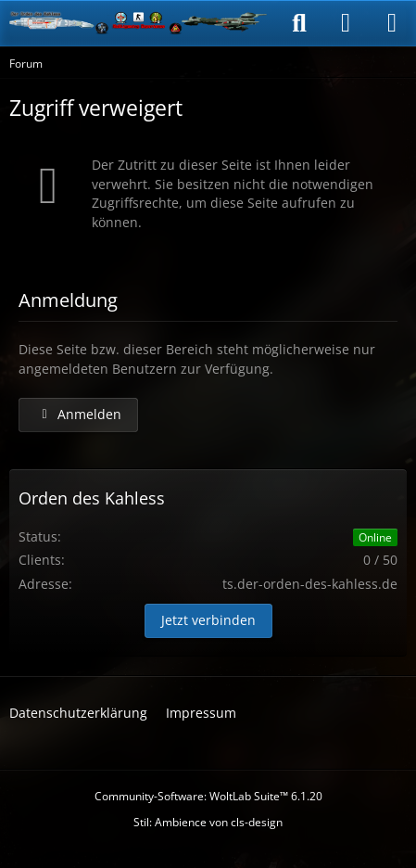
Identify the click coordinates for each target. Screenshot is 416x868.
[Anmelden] (346, 23)
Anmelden (78, 414)
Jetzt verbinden (208, 620)
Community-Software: (208, 796)
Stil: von (208, 822)
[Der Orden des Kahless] (139, 23)
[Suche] (299, 23)
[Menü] (392, 23)
